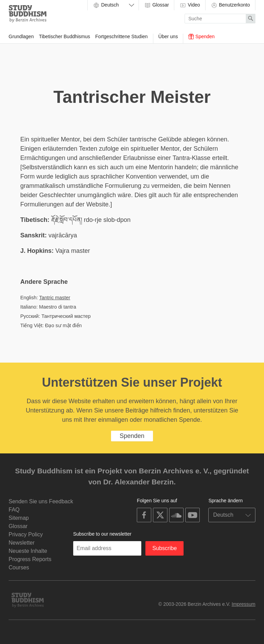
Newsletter (22, 543)
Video (190, 5)
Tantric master (55, 298)
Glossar (156, 5)
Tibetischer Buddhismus (64, 36)
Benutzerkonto (230, 5)
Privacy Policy (26, 534)
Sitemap (19, 518)
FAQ (14, 510)
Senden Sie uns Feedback (41, 501)
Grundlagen (21, 36)
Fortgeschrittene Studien (122, 36)
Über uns (168, 36)
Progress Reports (30, 559)
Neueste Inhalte (28, 551)
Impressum (244, 604)
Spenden (201, 36)
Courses (19, 567)
